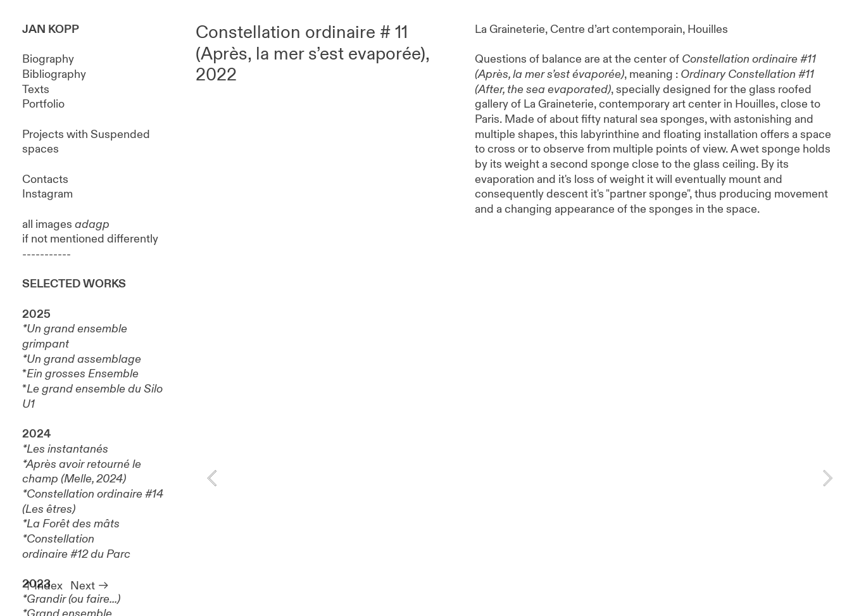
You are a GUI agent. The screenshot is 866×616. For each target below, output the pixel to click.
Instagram (47, 194)
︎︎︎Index (42, 586)
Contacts (45, 179)
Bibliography (54, 74)
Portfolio (43, 104)
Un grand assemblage (84, 359)
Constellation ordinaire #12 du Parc (76, 547)
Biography (48, 59)
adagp (92, 224)
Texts (36, 90)
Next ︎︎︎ (90, 586)
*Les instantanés (65, 449)
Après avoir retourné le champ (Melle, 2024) (82, 472)
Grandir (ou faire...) (73, 599)
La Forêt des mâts (73, 524)
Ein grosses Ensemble (83, 374)
